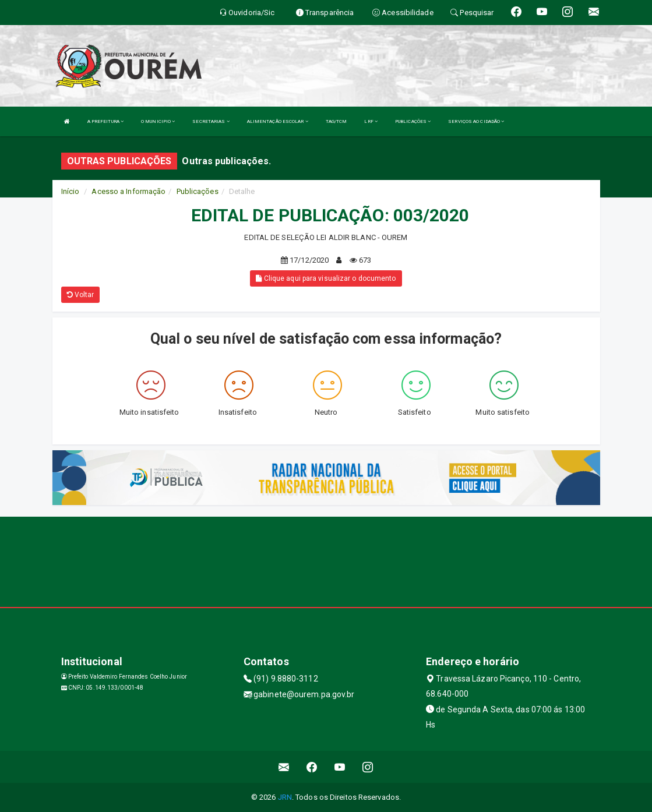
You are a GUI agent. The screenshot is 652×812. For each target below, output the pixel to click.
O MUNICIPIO (158, 121)
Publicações (198, 191)
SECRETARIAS (211, 121)
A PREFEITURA (105, 121)
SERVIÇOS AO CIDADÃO (476, 121)
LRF (371, 121)
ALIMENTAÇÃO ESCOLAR (278, 121)
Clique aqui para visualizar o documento (326, 278)
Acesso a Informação (128, 191)
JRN (285, 797)
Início (71, 191)
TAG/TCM (336, 121)
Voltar (81, 295)
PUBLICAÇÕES (413, 121)
